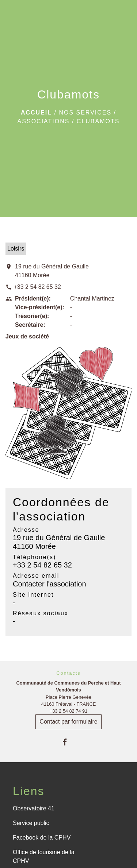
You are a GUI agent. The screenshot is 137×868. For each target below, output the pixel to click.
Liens (29, 791)
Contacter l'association (50, 584)
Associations (44, 121)
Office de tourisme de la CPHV (44, 857)
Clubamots (98, 121)
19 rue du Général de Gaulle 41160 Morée (52, 271)
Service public (31, 823)
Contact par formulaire (68, 722)
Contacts (68, 673)
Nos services (85, 113)
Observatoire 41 (34, 808)
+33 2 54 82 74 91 (69, 711)
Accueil (36, 113)
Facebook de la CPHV (42, 838)
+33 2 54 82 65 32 (37, 287)
